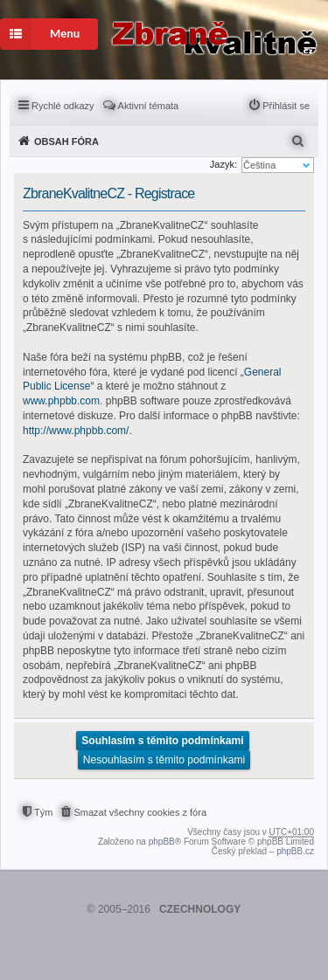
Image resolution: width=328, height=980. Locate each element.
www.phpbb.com (61, 401)
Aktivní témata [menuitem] (149, 106)
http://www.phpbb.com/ (76, 431)
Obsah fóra (66, 141)
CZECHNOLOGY (200, 909)
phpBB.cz (295, 851)
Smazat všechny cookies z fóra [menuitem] (140, 812)
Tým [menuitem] (43, 812)
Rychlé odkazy (63, 106)
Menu (40, 34)
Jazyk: (223, 164)
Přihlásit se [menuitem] (286, 106)
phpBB (162, 842)
